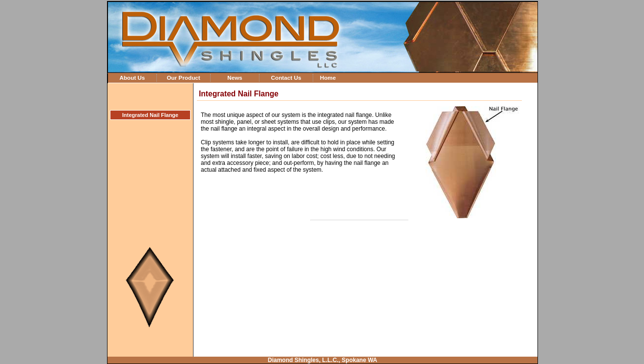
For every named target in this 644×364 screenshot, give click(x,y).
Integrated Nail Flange (150, 115)
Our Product (183, 78)
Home (328, 78)
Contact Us (286, 78)
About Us (132, 78)
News (235, 78)
